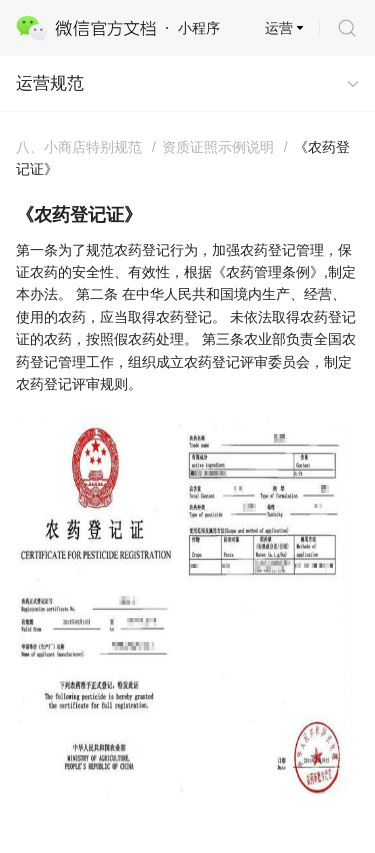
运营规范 (50, 83)
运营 (279, 28)
